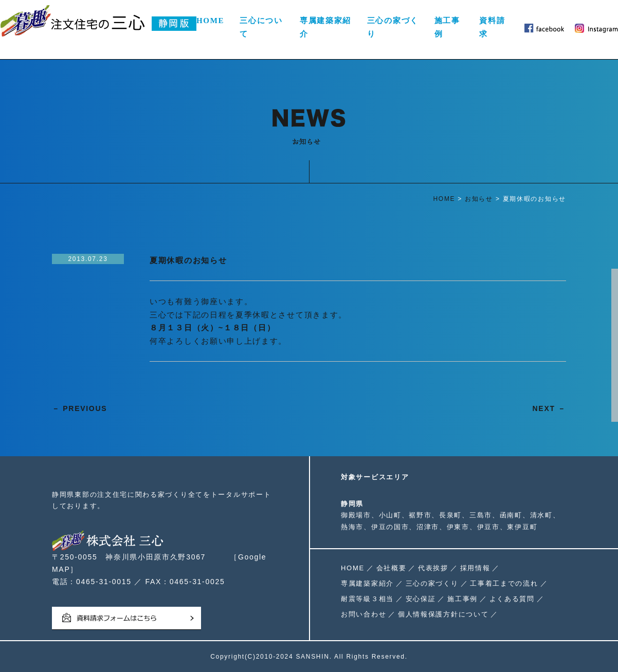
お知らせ (479, 199)
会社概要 (392, 568)
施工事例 (447, 27)
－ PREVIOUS (79, 408)
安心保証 (421, 599)
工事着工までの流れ (504, 583)
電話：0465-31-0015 (92, 582)
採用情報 (475, 568)
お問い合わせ (363, 614)
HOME (210, 21)
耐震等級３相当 (367, 599)
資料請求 (492, 27)
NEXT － (549, 408)
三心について (261, 27)
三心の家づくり (393, 27)
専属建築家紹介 (325, 27)
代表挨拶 (433, 568)
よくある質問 (512, 599)
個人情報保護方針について (443, 614)
